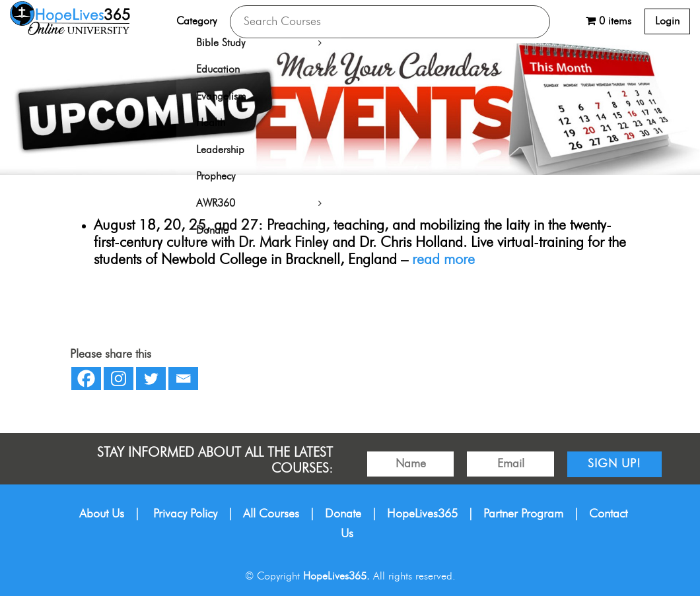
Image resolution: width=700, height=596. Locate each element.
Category (196, 21)
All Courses (271, 514)
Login (667, 21)
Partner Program (523, 514)
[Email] (183, 379)
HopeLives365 (422, 514)
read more (443, 260)
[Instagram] (119, 379)
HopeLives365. (336, 576)
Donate (343, 514)
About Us (102, 514)
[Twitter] (151, 379)
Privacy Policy (185, 514)
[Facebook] (86, 379)
